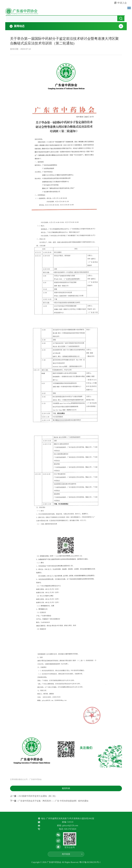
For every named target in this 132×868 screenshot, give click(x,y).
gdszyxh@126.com (70, 826)
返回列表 (66, 788)
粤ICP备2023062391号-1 (90, 862)
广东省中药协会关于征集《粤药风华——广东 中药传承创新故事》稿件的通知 (53, 801)
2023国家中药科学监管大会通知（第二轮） (38, 796)
